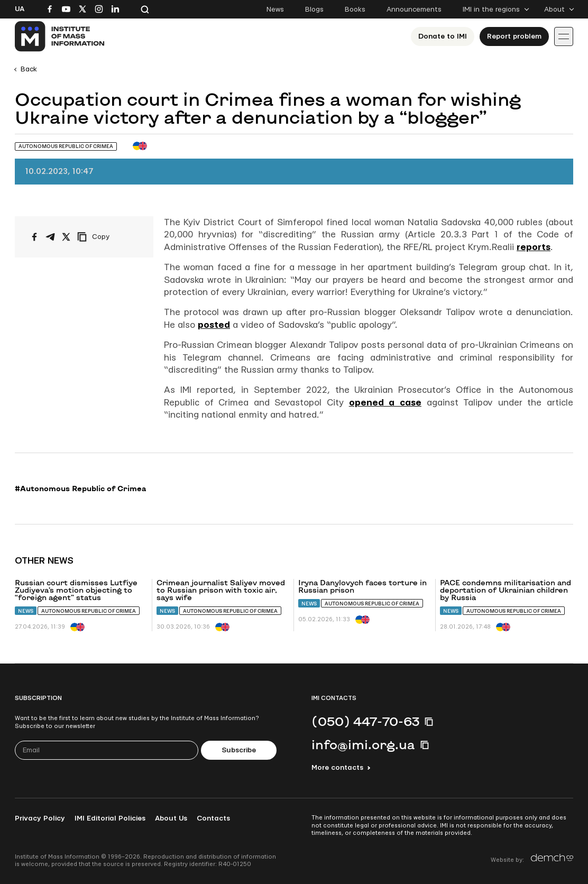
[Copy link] (108, 237)
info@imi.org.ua (363, 744)
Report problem (514, 36)
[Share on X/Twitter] (66, 237)
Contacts (213, 818)
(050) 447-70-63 (365, 721)
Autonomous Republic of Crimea (89, 611)
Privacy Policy (40, 818)
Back (29, 69)
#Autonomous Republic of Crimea (80, 489)
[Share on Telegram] (50, 237)
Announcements (414, 10)
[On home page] (60, 36)
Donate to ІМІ (443, 36)
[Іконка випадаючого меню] (564, 36)
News (275, 10)
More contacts (337, 768)
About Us (171, 818)
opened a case (385, 403)
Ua (20, 9)
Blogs (314, 10)
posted (214, 325)
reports (534, 247)
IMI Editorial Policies (110, 818)
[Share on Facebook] (34, 237)
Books (355, 10)
